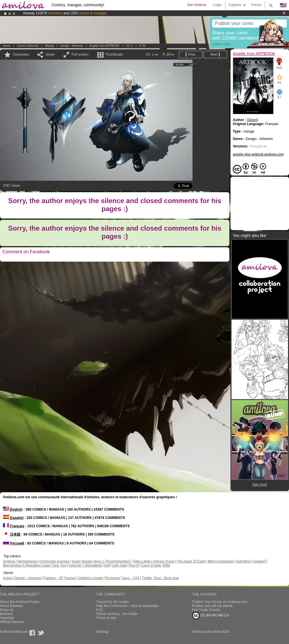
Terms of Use (106, 618)
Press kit (7, 610)
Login (217, 5)
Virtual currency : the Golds (117, 614)
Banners (6, 614)
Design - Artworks (72, 46)
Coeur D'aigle (151, 565)
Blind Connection (221, 561)
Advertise (7, 618)
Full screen (80, 55)
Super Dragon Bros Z (88, 561)
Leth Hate (120, 565)
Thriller (147, 578)
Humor (71, 578)
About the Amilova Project (20, 602)
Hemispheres (27, 561)
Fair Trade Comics (206, 610)
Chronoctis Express (54, 561)
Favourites (21, 55)
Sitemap (102, 632)
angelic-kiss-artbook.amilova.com (258, 154)
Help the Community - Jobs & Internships (127, 606)
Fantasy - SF (53, 578)
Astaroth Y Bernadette (85, 565)
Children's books (90, 578)
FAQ (99, 610)
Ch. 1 (129, 46)
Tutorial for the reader (113, 602)
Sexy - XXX (131, 578)
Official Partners (12, 622)
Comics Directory (28, 46)
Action (8, 578)
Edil (107, 565)
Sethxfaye (244, 561)
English (13, 509)
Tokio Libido (142, 561)
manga (50, 46)
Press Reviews (11, 606)
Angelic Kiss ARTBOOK (104, 46)
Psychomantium (118, 561)
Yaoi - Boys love (167, 578)
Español (13, 518)
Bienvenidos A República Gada (27, 565)
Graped (259, 561)
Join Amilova (197, 5)
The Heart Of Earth (191, 561)
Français (256, 146)
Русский (13, 543)
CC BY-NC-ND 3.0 (211, 616)
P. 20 (142, 46)
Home (7, 46)
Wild (166, 565)
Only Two (59, 565)
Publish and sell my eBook (212, 606)
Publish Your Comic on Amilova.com (220, 602)
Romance (113, 578)
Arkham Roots (164, 561)
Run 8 (134, 565)
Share (50, 55)
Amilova (9, 561)
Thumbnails (114, 55)
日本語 (12, 534)
